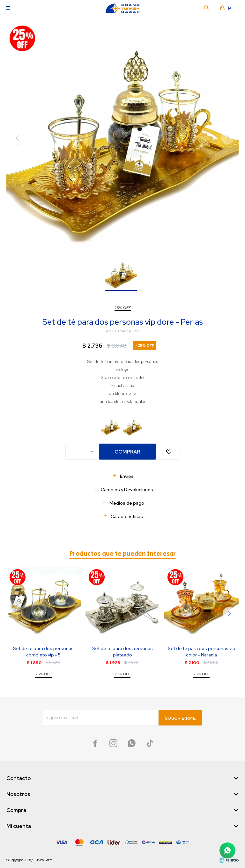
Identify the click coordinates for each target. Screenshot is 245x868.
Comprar (127, 452)
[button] (229, 613)
